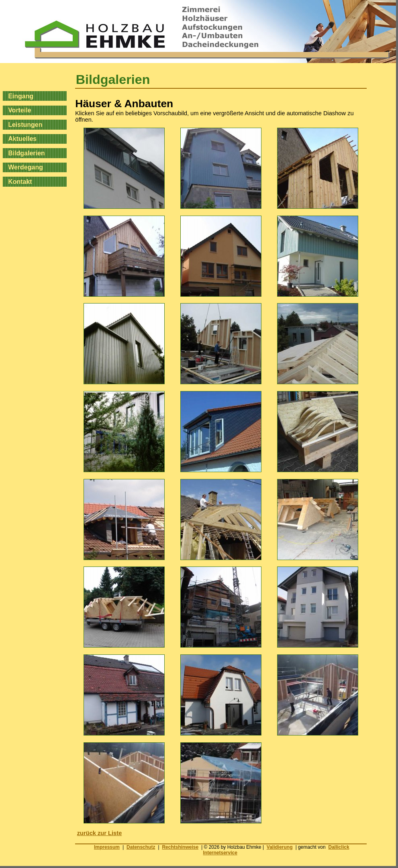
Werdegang (26, 167)
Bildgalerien (27, 153)
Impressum (107, 847)
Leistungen (25, 124)
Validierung (280, 847)
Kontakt (20, 182)
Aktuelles (22, 139)
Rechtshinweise (180, 847)
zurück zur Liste (100, 833)
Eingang (21, 96)
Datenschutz (141, 847)
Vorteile (20, 110)
